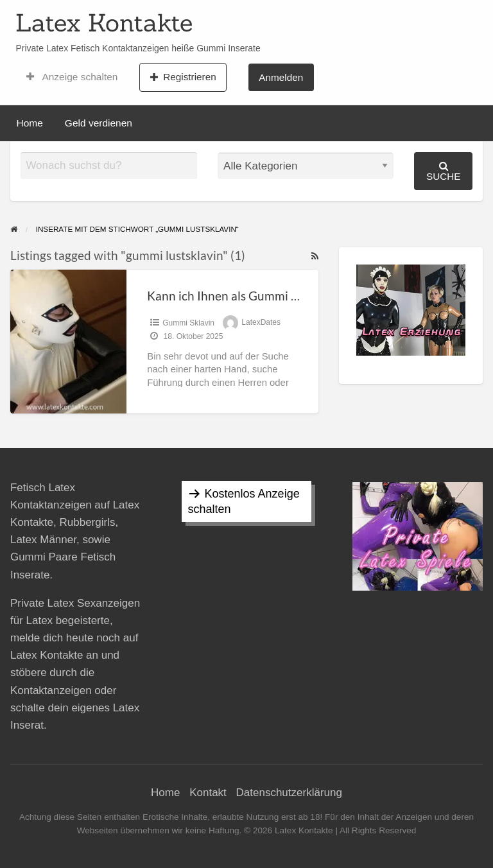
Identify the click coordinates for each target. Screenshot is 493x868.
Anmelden (281, 77)
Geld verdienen (99, 123)
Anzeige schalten (72, 77)
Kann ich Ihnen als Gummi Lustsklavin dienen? (272, 296)
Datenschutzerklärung (289, 793)
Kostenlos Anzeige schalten (244, 501)
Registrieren (183, 77)
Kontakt (208, 793)
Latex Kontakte (104, 22)
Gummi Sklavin (188, 323)
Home (30, 123)
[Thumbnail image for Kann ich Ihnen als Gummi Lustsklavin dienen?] (68, 341)
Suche (444, 171)
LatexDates (261, 323)
